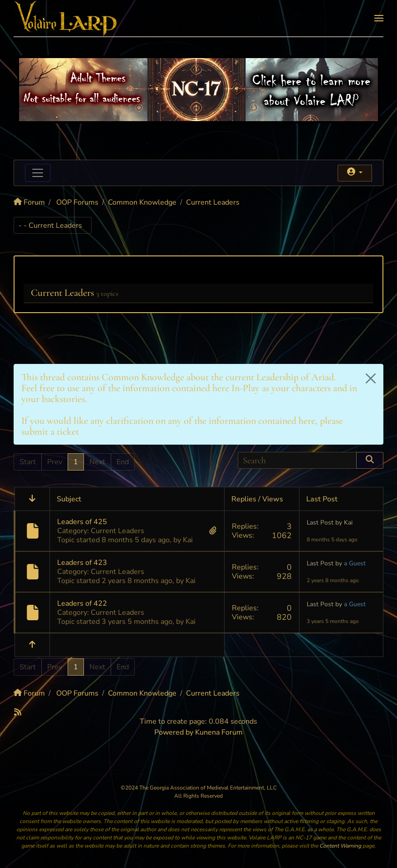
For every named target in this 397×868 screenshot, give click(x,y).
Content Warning (340, 846)
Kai (188, 540)
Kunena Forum (219, 732)
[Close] (371, 378)
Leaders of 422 (82, 603)
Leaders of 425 (82, 522)
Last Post (320, 522)
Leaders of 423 (82, 563)
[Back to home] (66, 18)
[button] (379, 18)
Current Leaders (62, 293)
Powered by (174, 732)
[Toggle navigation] (38, 173)
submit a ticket (50, 432)
